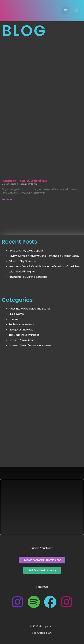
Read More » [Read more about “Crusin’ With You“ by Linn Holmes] (8, 199)
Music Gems (16, 314)
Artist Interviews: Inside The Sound (29, 309)
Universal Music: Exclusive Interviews (30, 345)
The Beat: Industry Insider (24, 335)
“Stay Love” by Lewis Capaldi (26, 251)
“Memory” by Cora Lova (23, 261)
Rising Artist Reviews (21, 330)
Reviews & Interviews (21, 324)
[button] (66, 11)
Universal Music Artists (22, 340)
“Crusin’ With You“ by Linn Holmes (24, 181)
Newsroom (15, 319)
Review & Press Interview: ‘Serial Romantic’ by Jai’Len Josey (44, 256)
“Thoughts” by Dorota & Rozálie (28, 277)
